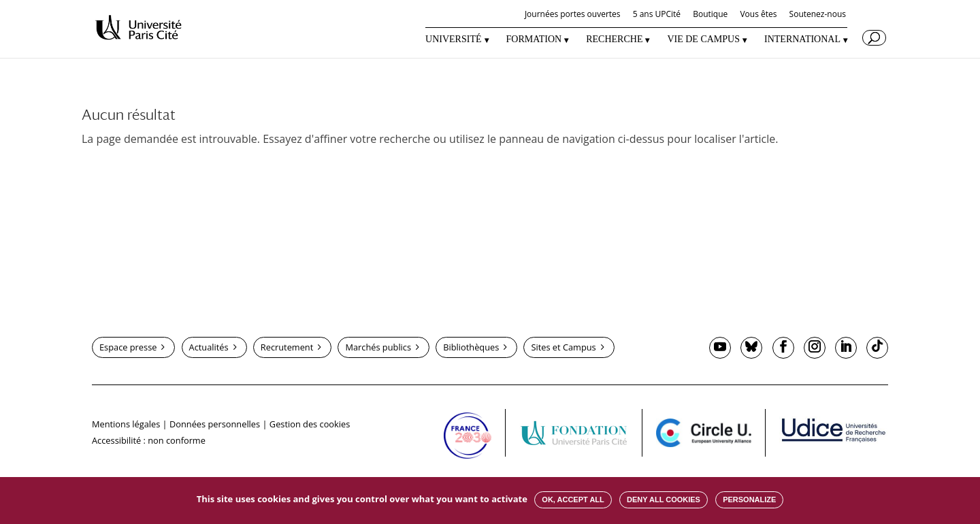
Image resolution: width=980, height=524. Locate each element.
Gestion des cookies (310, 424)
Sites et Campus (563, 347)
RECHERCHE (614, 39)
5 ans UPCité (657, 15)
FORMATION (534, 39)
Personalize (749, 500)
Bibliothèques (471, 347)
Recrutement (287, 347)
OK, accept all (573, 500)
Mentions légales (126, 424)
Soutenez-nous (818, 15)
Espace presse (128, 347)
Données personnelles (215, 424)
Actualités (209, 347)
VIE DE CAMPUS (703, 39)
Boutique (710, 15)
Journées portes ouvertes (573, 15)
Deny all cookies (664, 500)
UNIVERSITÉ (453, 39)
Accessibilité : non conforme (149, 440)
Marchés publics (378, 347)
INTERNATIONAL (802, 39)
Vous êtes (758, 15)
